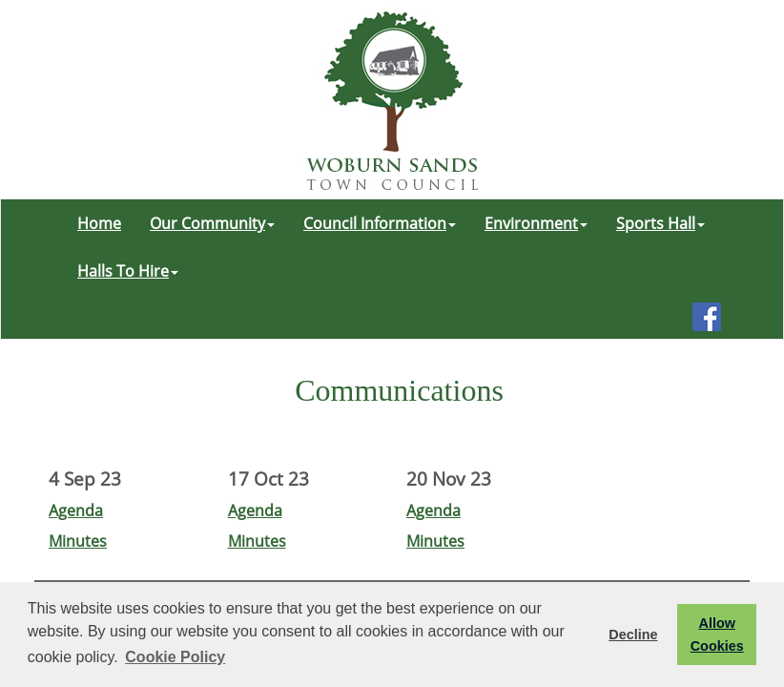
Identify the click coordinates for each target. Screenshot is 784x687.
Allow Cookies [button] (717, 635)
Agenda (76, 510)
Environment (536, 223)
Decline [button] (633, 635)
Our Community (212, 223)
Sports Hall (660, 223)
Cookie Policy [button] (175, 657)
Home (99, 223)
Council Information (380, 223)
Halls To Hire (128, 271)
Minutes (78, 541)
